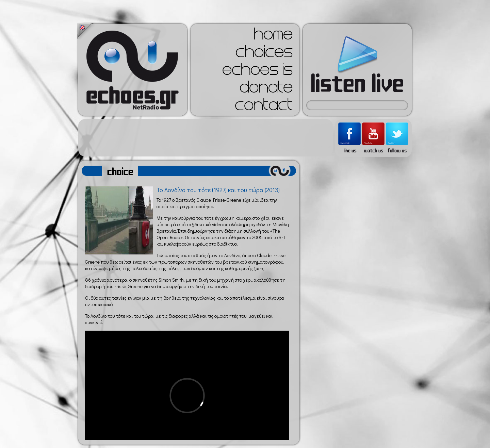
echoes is (257, 71)
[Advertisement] (206, 138)
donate (266, 89)
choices (264, 54)
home (273, 36)
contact (264, 107)
